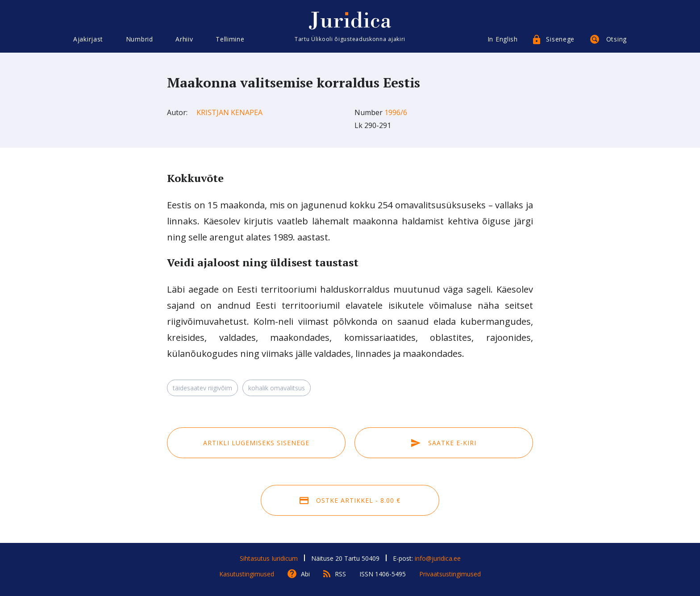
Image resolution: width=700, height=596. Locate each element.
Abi (305, 574)
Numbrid (140, 39)
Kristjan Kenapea (229, 112)
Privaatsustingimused (450, 574)
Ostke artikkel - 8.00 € (350, 500)
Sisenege (560, 39)
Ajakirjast (88, 39)
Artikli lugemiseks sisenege (256, 443)
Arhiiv (184, 39)
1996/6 (396, 112)
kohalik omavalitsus (277, 388)
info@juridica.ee (438, 558)
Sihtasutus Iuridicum (269, 558)
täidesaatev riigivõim (202, 388)
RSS (340, 574)
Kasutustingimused (247, 574)
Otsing (617, 39)
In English (503, 39)
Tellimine (230, 39)
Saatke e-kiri (444, 443)
